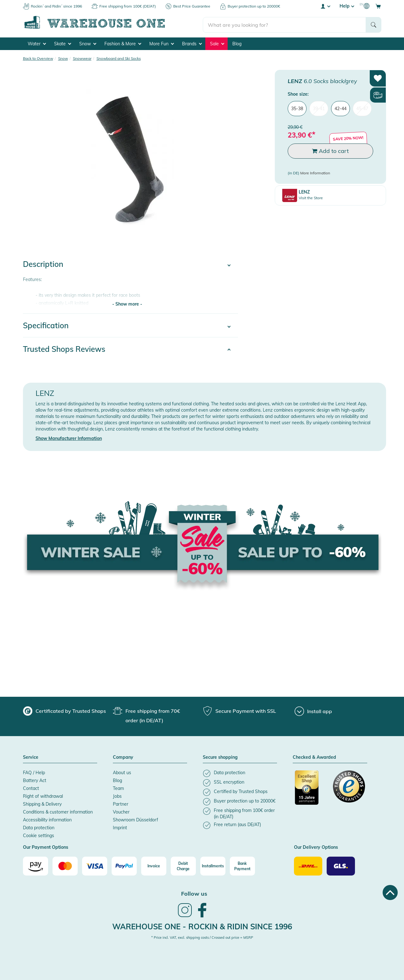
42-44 (340, 108)
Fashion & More (123, 43)
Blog (237, 43)
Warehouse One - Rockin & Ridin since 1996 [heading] (202, 926)
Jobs (117, 795)
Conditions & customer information (58, 811)
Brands (192, 43)
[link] (185, 915)
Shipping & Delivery (42, 803)
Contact (31, 787)
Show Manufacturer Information (69, 437)
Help (347, 6)
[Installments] (213, 865)
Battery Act (35, 780)
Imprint (120, 827)
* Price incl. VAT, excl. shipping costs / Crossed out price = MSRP (202, 937)
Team (118, 787)
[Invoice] (154, 865)
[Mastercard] (65, 865)
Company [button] (123, 757)
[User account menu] (325, 6)
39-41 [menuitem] (319, 108)
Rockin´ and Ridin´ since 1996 (56, 6)
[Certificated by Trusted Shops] (311, 790)
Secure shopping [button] (220, 757)
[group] (64, 710)
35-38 (297, 108)
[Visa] (95, 865)
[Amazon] (36, 865)
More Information (315, 172)
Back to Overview (38, 57)
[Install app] (313, 710)
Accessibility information (47, 819)
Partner (121, 803)
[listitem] (240, 772)
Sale (217, 43)
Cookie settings (39, 835)
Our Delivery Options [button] (316, 847)
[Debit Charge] (183, 865)
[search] (284, 22)
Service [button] (31, 757)
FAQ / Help (34, 772)
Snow (88, 43)
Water (37, 43)
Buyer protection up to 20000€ (254, 6)
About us (122, 772)
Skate (63, 43)
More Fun (162, 43)
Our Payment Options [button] (46, 847)
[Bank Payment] (242, 865)
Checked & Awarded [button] (314, 757)
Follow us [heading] (194, 893)
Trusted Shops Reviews (64, 348)
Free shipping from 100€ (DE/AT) (128, 6)
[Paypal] (124, 865)
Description (43, 263)
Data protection (39, 827)
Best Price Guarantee (192, 6)
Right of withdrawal (43, 795)
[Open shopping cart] (378, 6)
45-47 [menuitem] (362, 108)
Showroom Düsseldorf (136, 819)
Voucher (121, 811)
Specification (46, 324)
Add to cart (330, 150)
